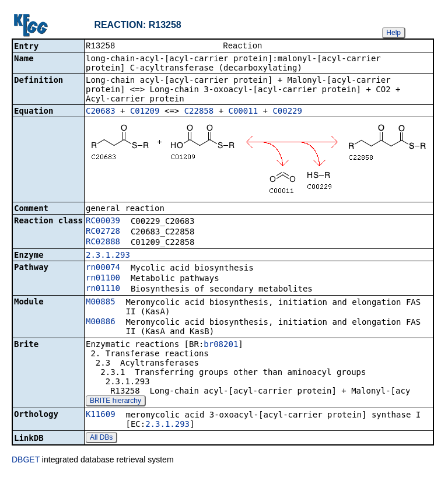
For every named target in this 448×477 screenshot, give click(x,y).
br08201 (221, 345)
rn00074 (103, 268)
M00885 (101, 303)
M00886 (101, 322)
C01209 (145, 112)
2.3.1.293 (108, 256)
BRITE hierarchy (116, 402)
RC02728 (103, 232)
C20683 (101, 112)
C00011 (244, 112)
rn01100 (103, 279)
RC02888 (103, 243)
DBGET (26, 461)
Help (393, 33)
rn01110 (103, 289)
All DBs (101, 439)
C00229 (287, 112)
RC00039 (103, 222)
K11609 (101, 415)
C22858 (199, 112)
